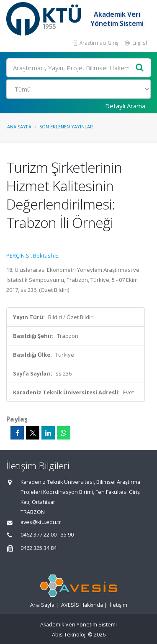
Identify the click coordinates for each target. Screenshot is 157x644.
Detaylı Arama (125, 106)
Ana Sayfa (19, 126)
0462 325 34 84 (39, 548)
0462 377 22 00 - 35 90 (47, 535)
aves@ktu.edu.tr (41, 522)
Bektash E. (46, 256)
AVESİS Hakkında (82, 605)
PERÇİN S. (18, 256)
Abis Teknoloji (69, 635)
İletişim (118, 605)
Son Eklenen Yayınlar (66, 126)
